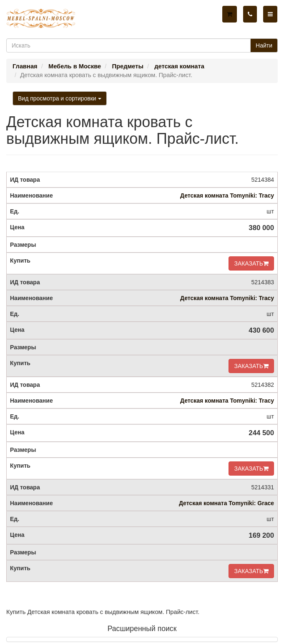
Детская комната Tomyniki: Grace (226, 503)
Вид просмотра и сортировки (60, 98)
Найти (264, 45)
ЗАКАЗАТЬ (251, 263)
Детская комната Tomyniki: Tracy (227, 195)
